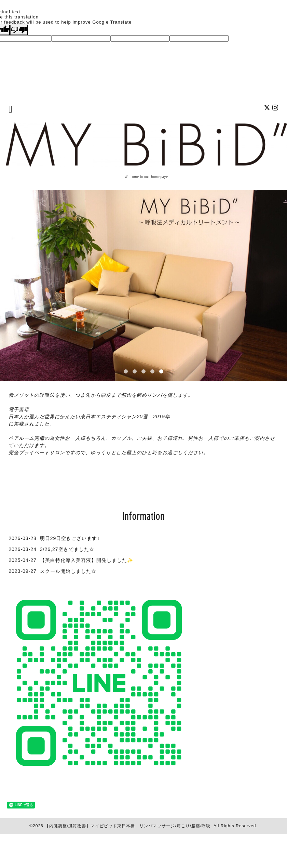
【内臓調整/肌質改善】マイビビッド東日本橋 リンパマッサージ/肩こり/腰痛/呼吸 (128, 826)
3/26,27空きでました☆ (67, 549)
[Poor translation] (19, 30)
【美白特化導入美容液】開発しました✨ (87, 560)
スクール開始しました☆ (68, 571)
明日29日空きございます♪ (70, 538)
